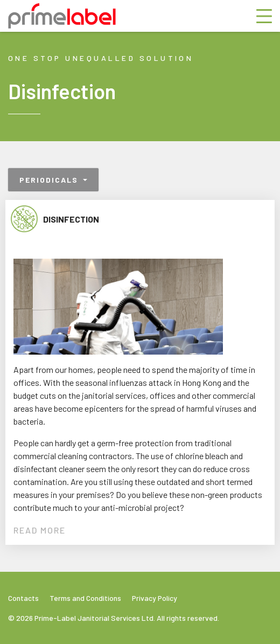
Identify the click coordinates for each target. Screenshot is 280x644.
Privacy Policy (155, 598)
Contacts (23, 598)
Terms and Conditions (85, 598)
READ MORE (40, 530)
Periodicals (50, 180)
